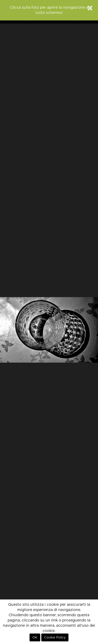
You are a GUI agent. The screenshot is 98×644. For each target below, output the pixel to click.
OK (35, 637)
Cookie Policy (55, 637)
